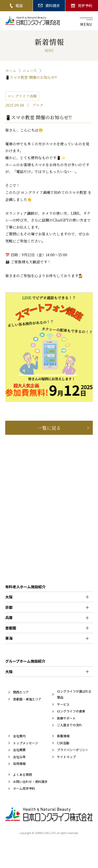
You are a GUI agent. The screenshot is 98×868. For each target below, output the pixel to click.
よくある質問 (22, 774)
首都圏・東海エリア (27, 699)
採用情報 (19, 763)
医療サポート (66, 718)
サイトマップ (66, 757)
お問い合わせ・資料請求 (30, 781)
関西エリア (21, 692)
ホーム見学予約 (24, 788)
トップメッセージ (26, 743)
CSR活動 (63, 743)
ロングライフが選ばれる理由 (74, 694)
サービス (63, 704)
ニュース (30, 70)
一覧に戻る (49, 428)
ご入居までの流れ (70, 725)
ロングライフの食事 (71, 711)
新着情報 (63, 736)
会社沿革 (19, 757)
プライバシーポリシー (73, 750)
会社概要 (19, 750)
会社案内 (19, 736)
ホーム (11, 70)
